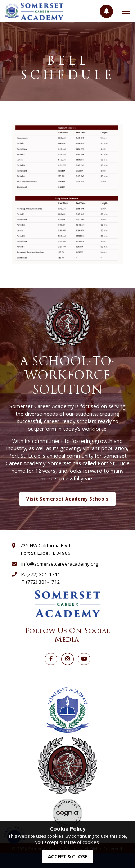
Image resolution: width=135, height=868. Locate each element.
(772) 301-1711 (43, 574)
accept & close (68, 856)
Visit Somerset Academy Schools (67, 499)
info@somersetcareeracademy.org (60, 564)
